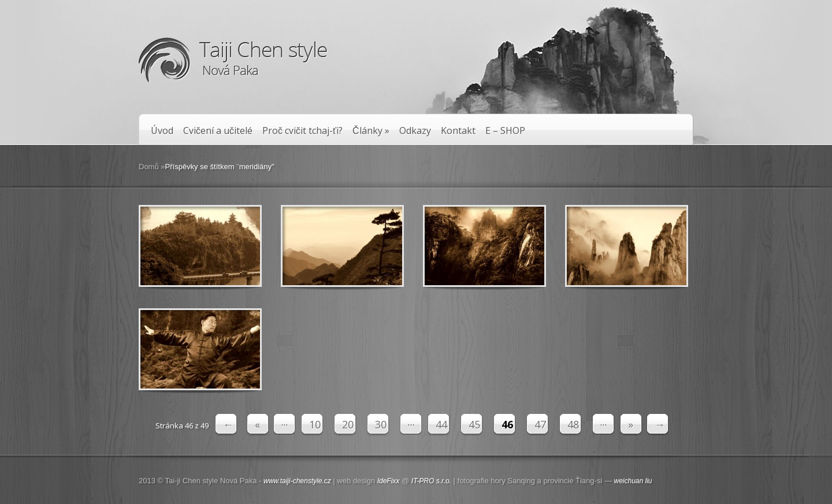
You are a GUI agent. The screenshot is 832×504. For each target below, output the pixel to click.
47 (540, 424)
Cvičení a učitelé (218, 131)
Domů (149, 167)
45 (474, 424)
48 (573, 424)
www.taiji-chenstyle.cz (297, 481)
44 (441, 424)
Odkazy (415, 131)
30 (381, 424)
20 (348, 424)
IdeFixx (389, 481)
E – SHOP (505, 131)
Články (371, 131)
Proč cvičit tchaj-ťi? (302, 131)
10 (315, 424)
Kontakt (458, 131)
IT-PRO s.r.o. (431, 481)
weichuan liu (633, 481)
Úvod (162, 131)
